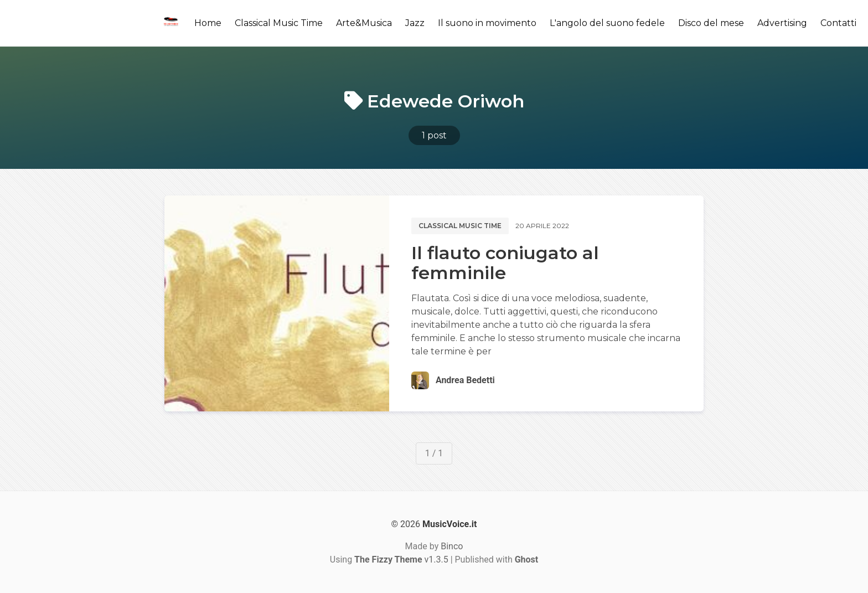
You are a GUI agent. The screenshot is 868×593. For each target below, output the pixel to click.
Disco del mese (711, 23)
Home (208, 23)
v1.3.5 (401, 560)
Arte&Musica (364, 23)
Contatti (838, 23)
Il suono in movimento (487, 23)
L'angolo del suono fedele (607, 23)
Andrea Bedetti (465, 380)
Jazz (415, 23)
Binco (452, 546)
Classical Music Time (279, 23)
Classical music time (460, 226)
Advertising (782, 23)
